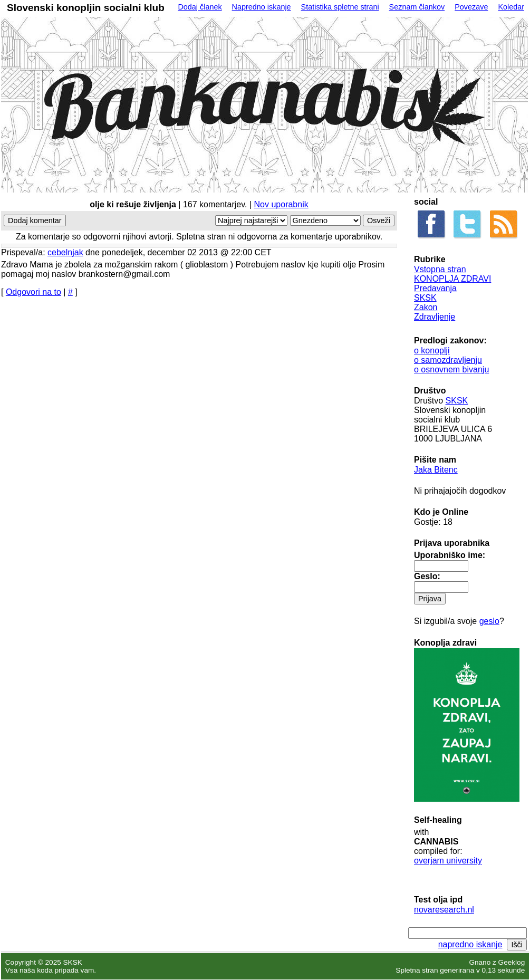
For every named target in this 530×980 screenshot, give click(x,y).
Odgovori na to (33, 292)
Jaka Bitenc (436, 470)
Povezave (471, 7)
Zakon (426, 307)
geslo (489, 621)
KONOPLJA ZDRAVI (452, 279)
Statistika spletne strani (340, 7)
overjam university (448, 861)
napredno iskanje (470, 944)
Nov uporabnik (281, 204)
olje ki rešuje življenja (133, 204)
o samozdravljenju (448, 360)
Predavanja (435, 288)
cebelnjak (65, 252)
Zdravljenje (435, 317)
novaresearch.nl (444, 910)
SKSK (425, 298)
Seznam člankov (417, 7)
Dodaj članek (200, 7)
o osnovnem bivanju (451, 369)
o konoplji (432, 350)
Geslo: (427, 576)
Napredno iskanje (262, 7)
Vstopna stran (440, 269)
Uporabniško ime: (450, 555)
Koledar (511, 7)
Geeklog (512, 962)
